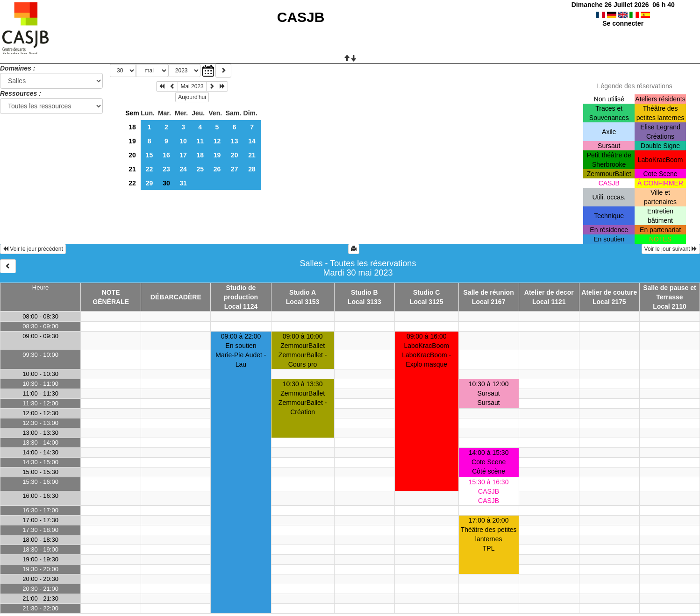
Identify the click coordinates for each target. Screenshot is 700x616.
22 (150, 169)
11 (200, 141)
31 (183, 183)
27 (235, 169)
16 (166, 155)
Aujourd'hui (192, 97)
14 (252, 141)
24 (183, 169)
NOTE (111, 292)
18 (132, 127)
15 (150, 155)
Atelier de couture (609, 292)
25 (200, 169)
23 (166, 169)
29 (150, 183)
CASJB (301, 17)
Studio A (303, 292)
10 (183, 141)
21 (252, 155)
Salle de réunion (489, 292)
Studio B (364, 292)
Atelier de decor (549, 292)
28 (252, 169)
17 (183, 155)
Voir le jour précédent (33, 249)
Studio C (427, 292)
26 (217, 169)
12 (217, 141)
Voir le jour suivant (671, 249)
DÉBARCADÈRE (176, 297)
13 (235, 141)
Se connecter (623, 23)
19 (132, 141)
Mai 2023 (192, 86)
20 (132, 155)
